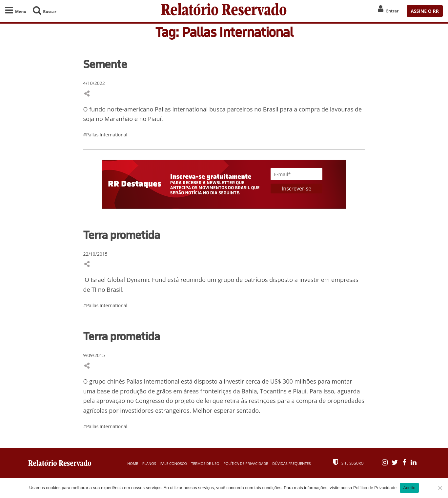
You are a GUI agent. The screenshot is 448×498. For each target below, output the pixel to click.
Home (133, 463)
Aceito (409, 488)
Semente (105, 64)
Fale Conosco (174, 463)
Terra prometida (122, 235)
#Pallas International (105, 135)
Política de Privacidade (246, 463)
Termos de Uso (205, 463)
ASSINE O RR (425, 11)
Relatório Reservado (224, 11)
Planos (149, 463)
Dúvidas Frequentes (291, 463)
